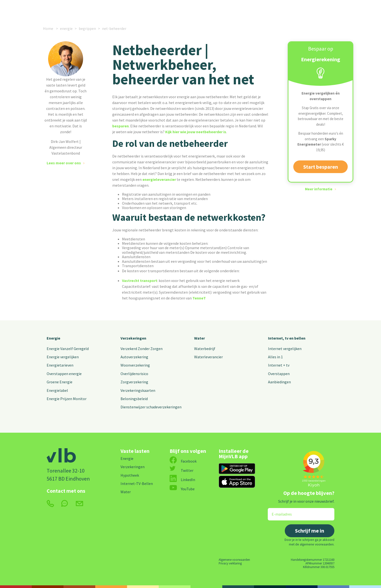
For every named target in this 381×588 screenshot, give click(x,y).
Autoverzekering (134, 357)
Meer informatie (319, 189)
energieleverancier (160, 179)
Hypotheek (130, 475)
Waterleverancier (208, 357)
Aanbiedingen (279, 382)
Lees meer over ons (64, 163)
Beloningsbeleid (134, 399)
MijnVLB (296, 10)
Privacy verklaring (230, 563)
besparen (121, 126)
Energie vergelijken (63, 357)
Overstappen (279, 374)
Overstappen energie (64, 374)
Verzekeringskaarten (138, 390)
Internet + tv (279, 365)
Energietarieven (60, 365)
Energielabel (57, 390)
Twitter (182, 470)
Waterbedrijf (205, 349)
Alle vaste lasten (183, 10)
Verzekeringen (117, 10)
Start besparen (321, 167)
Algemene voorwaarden (234, 560)
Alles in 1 (275, 357)
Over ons (240, 10)
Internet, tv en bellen (287, 338)
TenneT (199, 298)
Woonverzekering (135, 365)
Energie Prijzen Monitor (67, 399)
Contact (268, 10)
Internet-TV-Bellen (137, 483)
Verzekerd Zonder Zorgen (142, 349)
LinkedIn (182, 480)
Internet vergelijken (285, 349)
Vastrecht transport (140, 281)
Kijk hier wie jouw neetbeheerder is (196, 132)
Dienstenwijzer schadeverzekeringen (151, 407)
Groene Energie (60, 382)
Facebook (183, 461)
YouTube (182, 489)
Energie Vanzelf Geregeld (68, 349)
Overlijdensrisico (134, 374)
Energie (83, 10)
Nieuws (216, 10)
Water (199, 338)
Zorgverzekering (134, 382)
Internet (146, 10)
